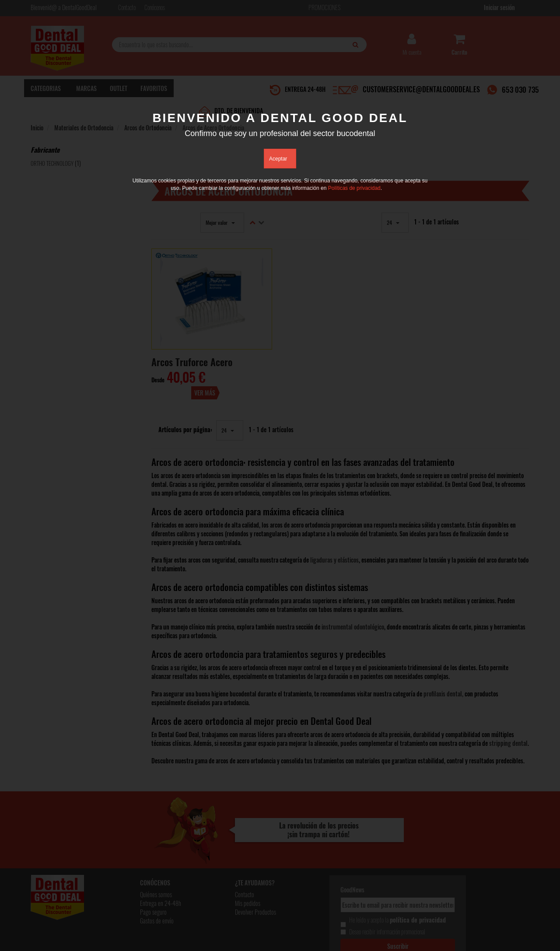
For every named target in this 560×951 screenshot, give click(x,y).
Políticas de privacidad (354, 189)
